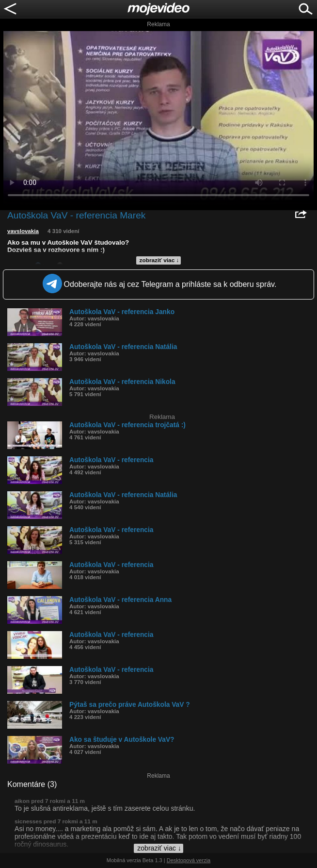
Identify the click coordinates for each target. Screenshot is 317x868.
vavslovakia (23, 231)
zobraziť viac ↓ (159, 260)
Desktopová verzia (189, 860)
